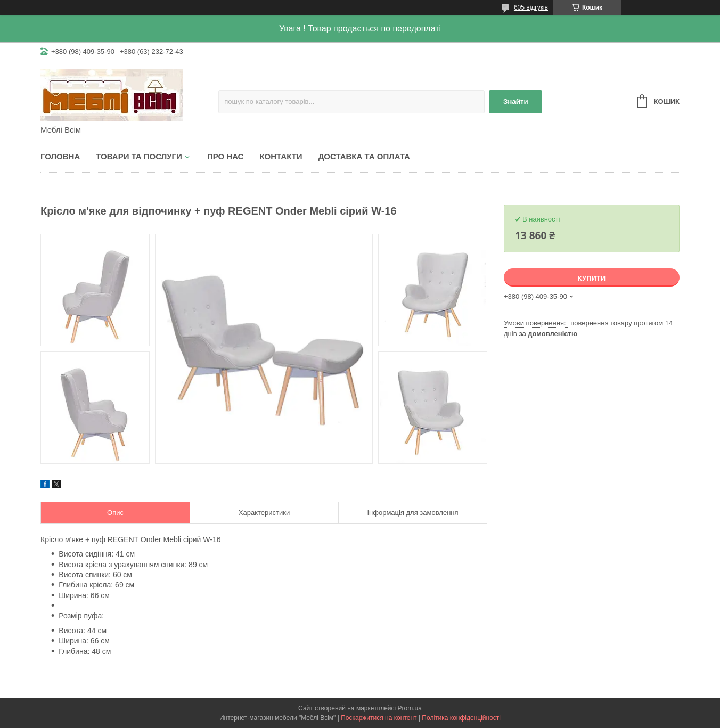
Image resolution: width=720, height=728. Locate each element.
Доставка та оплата (364, 156)
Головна (60, 156)
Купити (592, 278)
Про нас (226, 156)
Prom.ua (410, 708)
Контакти (281, 156)
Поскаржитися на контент (379, 718)
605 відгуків (531, 7)
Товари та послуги (139, 156)
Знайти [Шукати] (516, 101)
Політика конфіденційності (461, 718)
